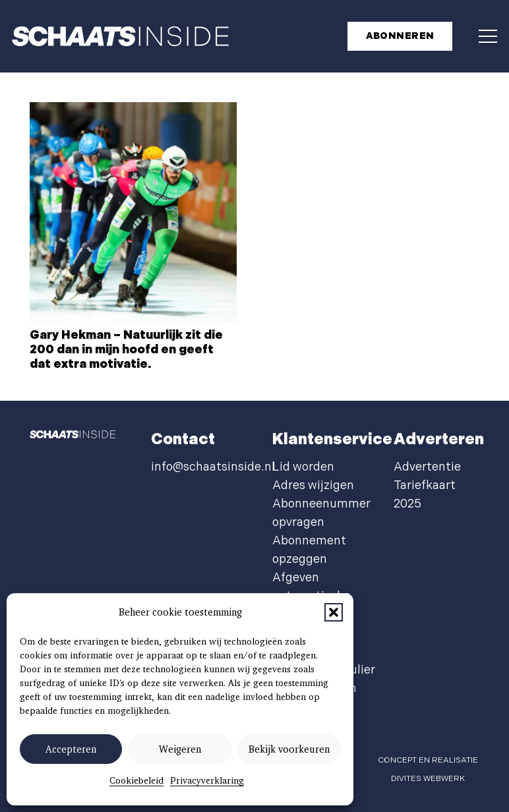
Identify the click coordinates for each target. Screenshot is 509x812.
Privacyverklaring (207, 780)
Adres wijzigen (313, 485)
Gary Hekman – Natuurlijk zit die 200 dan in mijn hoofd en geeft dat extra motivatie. (126, 349)
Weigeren (180, 749)
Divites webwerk (428, 779)
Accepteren (71, 749)
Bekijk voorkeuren (289, 749)
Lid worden (303, 467)
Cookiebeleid (136, 780)
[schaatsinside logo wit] (120, 36)
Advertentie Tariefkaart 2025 (427, 485)
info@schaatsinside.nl (213, 467)
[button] (334, 612)
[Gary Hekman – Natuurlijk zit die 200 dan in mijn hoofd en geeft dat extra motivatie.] (133, 212)
